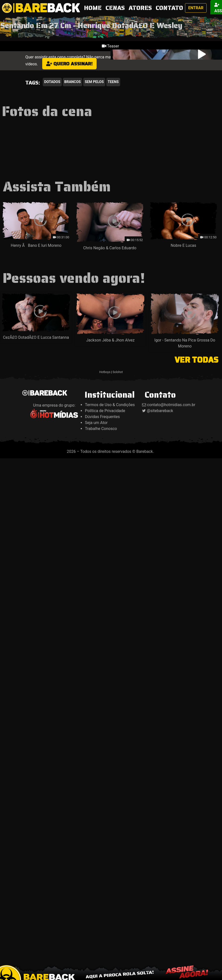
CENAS (115, 8)
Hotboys (105, 372)
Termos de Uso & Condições (110, 405)
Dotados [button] (52, 82)
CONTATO (169, 8)
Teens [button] (113, 82)
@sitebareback (160, 411)
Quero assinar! (69, 64)
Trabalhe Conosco (101, 429)
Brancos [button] (73, 82)
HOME (94, 8)
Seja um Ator (96, 423)
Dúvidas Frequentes (102, 417)
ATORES (140, 8)
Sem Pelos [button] (94, 82)
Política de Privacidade (105, 411)
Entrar (196, 8)
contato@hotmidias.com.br (171, 405)
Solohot (118, 372)
